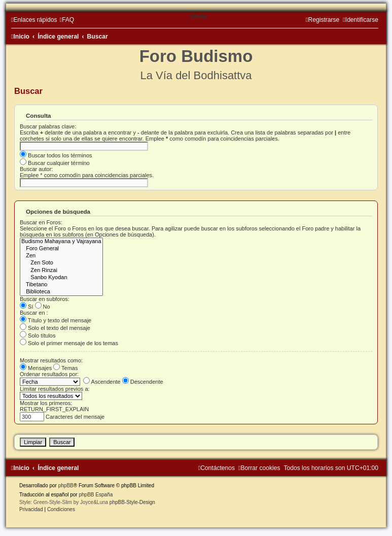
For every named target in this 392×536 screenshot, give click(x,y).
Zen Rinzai (61, 271)
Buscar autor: (36, 169)
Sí (26, 307)
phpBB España (96, 495)
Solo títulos (38, 336)
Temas (65, 368)
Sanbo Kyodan (61, 278)
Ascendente (102, 382)
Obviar (199, 16)
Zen (61, 256)
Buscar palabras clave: (48, 126)
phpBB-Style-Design (132, 502)
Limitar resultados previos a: (55, 389)
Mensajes (36, 368)
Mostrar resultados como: (51, 360)
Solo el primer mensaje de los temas (69, 343)
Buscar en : (34, 313)
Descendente (143, 382)
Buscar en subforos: (45, 299)
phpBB (66, 485)
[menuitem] (67, 20)
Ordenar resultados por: (49, 374)
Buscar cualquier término (55, 163)
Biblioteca (61, 292)
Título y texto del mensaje (56, 320)
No (43, 307)
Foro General (61, 249)
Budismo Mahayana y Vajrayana (61, 242)
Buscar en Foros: (41, 222)
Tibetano (61, 285)
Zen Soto (61, 263)
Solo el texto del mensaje (55, 328)
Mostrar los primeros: (46, 403)
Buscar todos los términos (56, 155)
